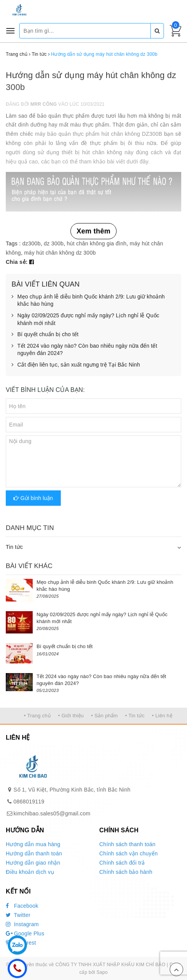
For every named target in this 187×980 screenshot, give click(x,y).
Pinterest (21, 943)
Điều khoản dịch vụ (30, 872)
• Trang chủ (37, 716)
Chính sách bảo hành (126, 872)
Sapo (102, 972)
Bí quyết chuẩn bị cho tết (45, 335)
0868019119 (29, 802)
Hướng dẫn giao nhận (33, 863)
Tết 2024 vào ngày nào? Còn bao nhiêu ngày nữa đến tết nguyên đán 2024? (84, 350)
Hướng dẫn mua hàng (33, 844)
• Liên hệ (162, 716)
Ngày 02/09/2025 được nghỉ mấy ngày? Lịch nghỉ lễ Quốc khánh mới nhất (85, 319)
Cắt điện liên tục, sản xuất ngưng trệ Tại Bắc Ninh (76, 365)
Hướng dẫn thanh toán (34, 853)
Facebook (22, 906)
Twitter (18, 915)
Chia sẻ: (17, 262)
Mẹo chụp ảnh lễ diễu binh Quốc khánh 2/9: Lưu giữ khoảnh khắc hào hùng (88, 301)
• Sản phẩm (104, 716)
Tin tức (14, 547)
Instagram (22, 924)
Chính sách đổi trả (122, 863)
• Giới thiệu (71, 716)
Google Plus (25, 933)
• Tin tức (135, 716)
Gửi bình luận (33, 498)
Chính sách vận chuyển (129, 853)
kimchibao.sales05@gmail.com (52, 813)
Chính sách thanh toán (127, 844)
